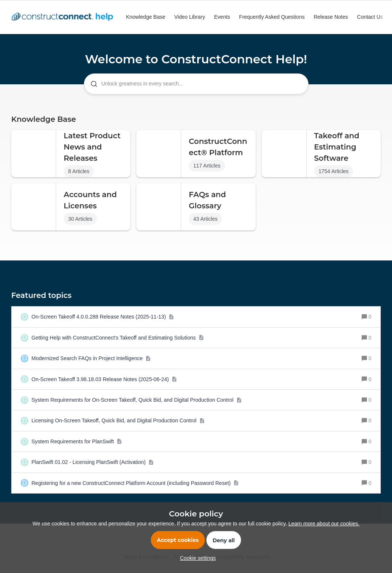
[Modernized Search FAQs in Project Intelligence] (91, 358)
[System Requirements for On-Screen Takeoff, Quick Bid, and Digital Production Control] (136, 400)
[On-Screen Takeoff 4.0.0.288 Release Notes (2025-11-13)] (103, 317)
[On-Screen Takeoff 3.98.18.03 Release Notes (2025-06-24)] (104, 379)
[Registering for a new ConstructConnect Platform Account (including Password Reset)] (135, 483)
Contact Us (370, 17)
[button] (196, 558)
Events (222, 17)
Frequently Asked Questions (272, 17)
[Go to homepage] (64, 17)
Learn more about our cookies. (324, 524)
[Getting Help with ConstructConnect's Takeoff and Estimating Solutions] (118, 338)
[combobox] (196, 84)
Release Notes (331, 17)
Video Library (190, 17)
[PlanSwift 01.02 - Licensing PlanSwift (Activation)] (92, 462)
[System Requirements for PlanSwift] (77, 441)
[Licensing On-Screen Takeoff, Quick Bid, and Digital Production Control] (118, 420)
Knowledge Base (145, 17)
